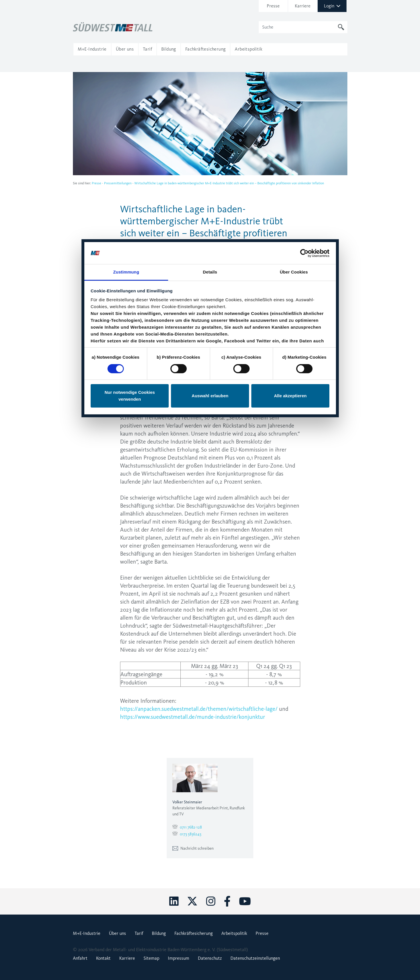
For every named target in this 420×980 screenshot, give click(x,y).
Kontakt (103, 958)
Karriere (127, 958)
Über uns (118, 933)
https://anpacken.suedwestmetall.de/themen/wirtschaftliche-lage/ (199, 709)
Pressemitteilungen (118, 183)
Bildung (159, 933)
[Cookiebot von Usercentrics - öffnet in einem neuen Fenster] (304, 14)
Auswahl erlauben (210, 156)
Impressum (179, 958)
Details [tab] (210, 33)
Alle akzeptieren (290, 156)
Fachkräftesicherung (194, 933)
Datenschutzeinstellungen (255, 958)
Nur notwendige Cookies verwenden (130, 156)
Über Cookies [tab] (294, 33)
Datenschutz (210, 958)
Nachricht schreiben (193, 848)
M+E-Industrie (87, 933)
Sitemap (151, 958)
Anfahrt (80, 958)
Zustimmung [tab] (126, 33)
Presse (96, 183)
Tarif (139, 933)
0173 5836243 (191, 834)
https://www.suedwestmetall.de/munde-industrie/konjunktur (193, 717)
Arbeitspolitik (234, 933)
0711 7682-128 (191, 827)
